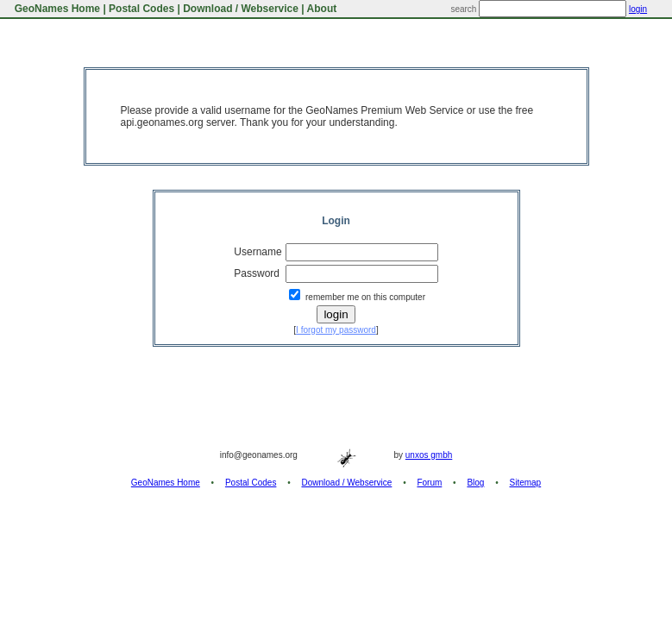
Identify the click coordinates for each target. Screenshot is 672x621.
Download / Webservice (241, 9)
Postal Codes (141, 9)
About (322, 9)
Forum (429, 483)
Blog (475, 483)
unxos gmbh (429, 455)
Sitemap (526, 483)
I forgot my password (336, 330)
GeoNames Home (56, 9)
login (638, 9)
